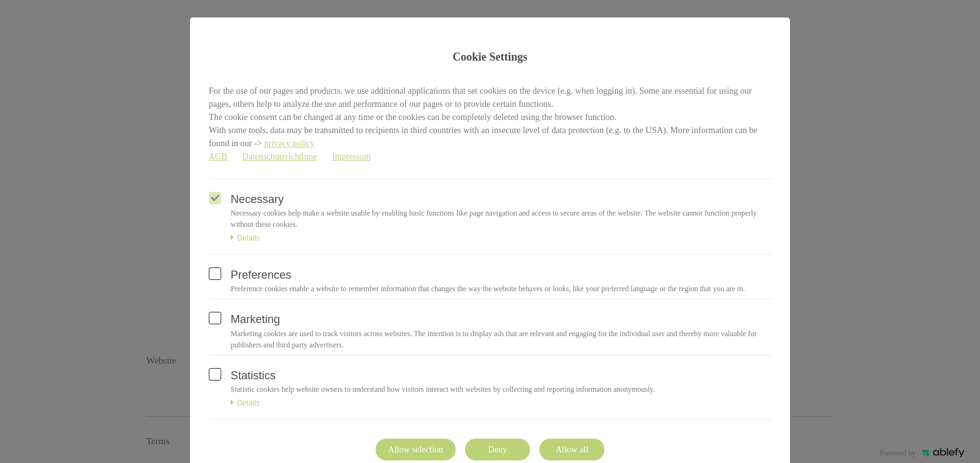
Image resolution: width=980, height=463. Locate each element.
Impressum (351, 157)
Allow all (572, 450)
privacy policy (289, 143)
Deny (497, 450)
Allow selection (416, 450)
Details (245, 238)
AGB (218, 157)
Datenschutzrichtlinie (280, 157)
